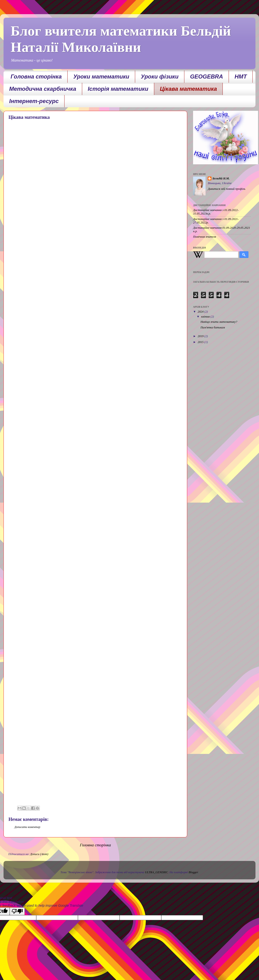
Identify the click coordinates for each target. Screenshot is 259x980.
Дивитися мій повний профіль (227, 189)
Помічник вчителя (205, 237)
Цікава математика (188, 89)
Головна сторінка (36, 76)
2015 (201, 342)
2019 (201, 336)
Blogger (193, 872)
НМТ (241, 76)
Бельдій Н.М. (221, 178)
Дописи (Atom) (39, 854)
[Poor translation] (17, 911)
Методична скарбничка (43, 89)
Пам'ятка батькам (212, 327)
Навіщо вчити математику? (219, 322)
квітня (206, 317)
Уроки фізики (160, 76)
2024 (201, 312)
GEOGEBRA (206, 76)
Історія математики (118, 89)
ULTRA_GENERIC (157, 872)
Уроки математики (101, 76)
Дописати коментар (27, 827)
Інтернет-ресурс (34, 101)
